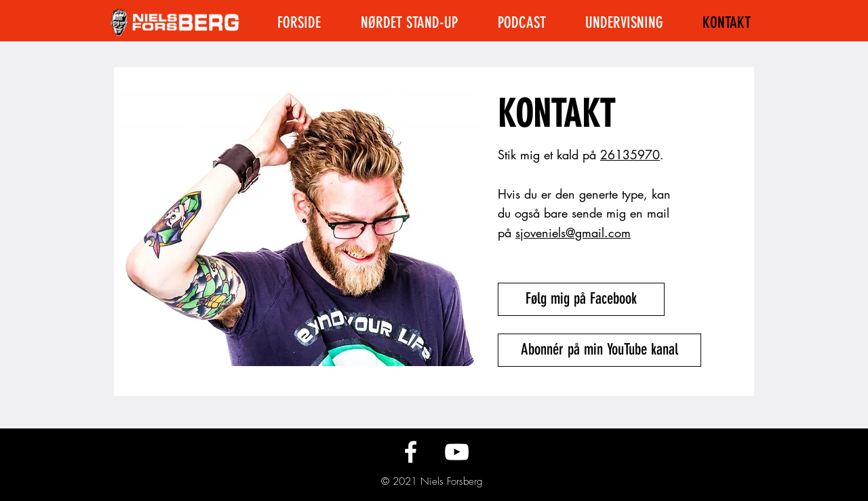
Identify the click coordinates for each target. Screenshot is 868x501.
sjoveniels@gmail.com (573, 233)
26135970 (630, 155)
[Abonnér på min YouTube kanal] (599, 350)
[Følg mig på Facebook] (581, 299)
